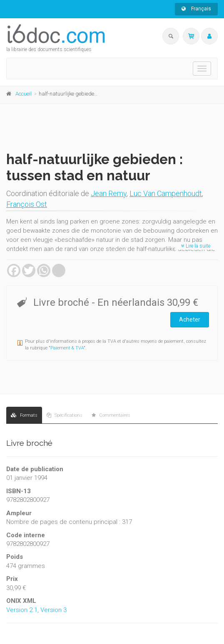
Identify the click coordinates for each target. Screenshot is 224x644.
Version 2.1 (22, 610)
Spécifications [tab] (65, 415)
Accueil (24, 94)
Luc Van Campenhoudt (166, 193)
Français (196, 9)
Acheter (190, 320)
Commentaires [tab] (111, 415)
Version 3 (54, 610)
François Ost (27, 204)
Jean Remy (109, 193)
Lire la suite (196, 246)
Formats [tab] (24, 415)
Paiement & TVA (67, 348)
